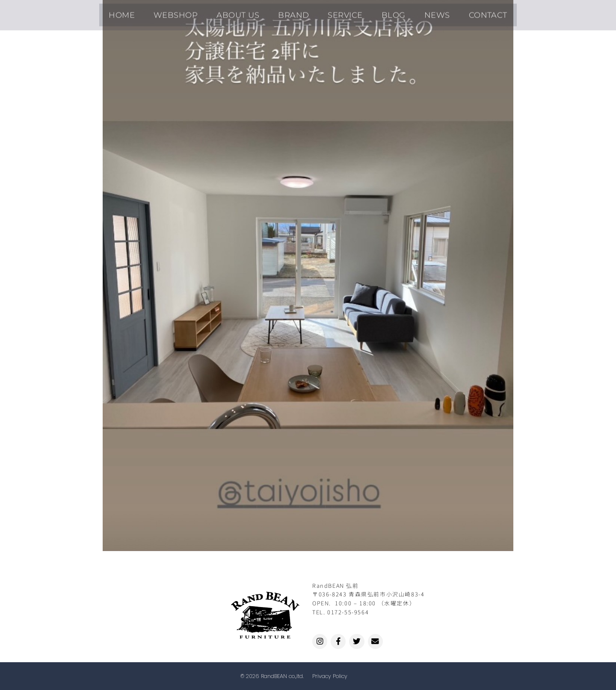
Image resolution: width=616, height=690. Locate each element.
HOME (147, 13)
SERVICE (342, 13)
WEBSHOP (194, 13)
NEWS (419, 13)
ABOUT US (249, 13)
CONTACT (463, 13)
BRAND (297, 13)
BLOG (383, 13)
